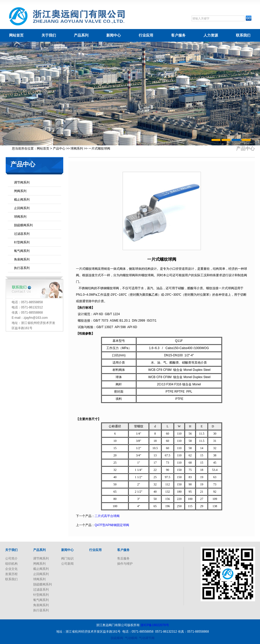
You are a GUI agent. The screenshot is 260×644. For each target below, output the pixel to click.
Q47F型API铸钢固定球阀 (112, 525)
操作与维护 (125, 564)
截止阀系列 (22, 200)
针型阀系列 (22, 242)
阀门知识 (67, 558)
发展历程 (11, 574)
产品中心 (59, 148)
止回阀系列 (22, 208)
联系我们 (243, 35)
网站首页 (16, 35)
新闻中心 (114, 35)
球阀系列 (77, 148)
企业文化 (11, 569)
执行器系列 (22, 268)
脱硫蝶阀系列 (23, 225)
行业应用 (146, 35)
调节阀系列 (22, 182)
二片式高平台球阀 (107, 516)
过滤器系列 (22, 234)
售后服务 (123, 558)
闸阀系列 (20, 191)
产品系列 (81, 35)
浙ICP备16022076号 (155, 625)
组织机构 (11, 564)
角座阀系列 (22, 259)
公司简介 (11, 558)
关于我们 (49, 35)
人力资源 (211, 35)
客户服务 (178, 35)
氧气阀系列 (22, 251)
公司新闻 (67, 564)
